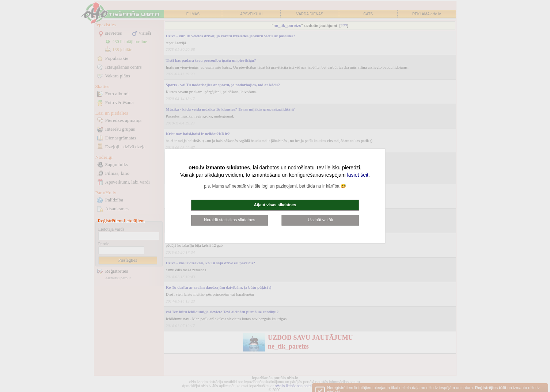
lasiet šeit (358, 175)
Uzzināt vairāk (320, 220)
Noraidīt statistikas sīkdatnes (230, 220)
